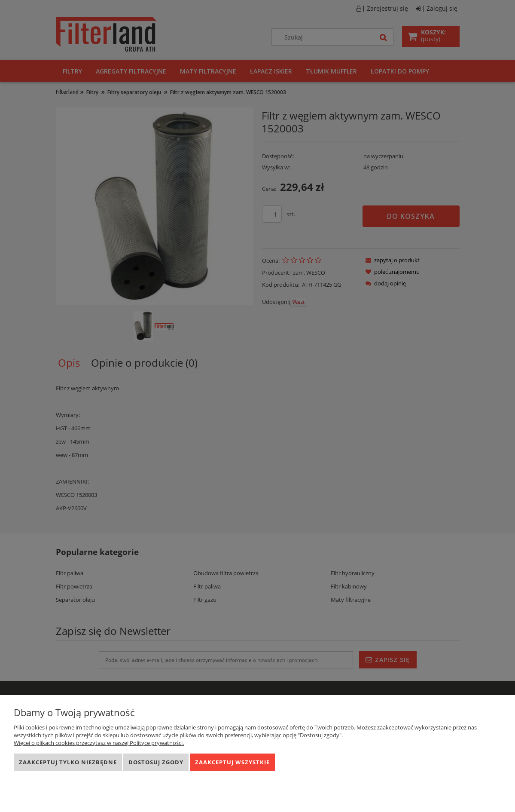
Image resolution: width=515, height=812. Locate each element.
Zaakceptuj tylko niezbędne (68, 762)
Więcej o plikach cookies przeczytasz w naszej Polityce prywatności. (99, 743)
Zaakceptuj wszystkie (232, 762)
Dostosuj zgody (156, 762)
